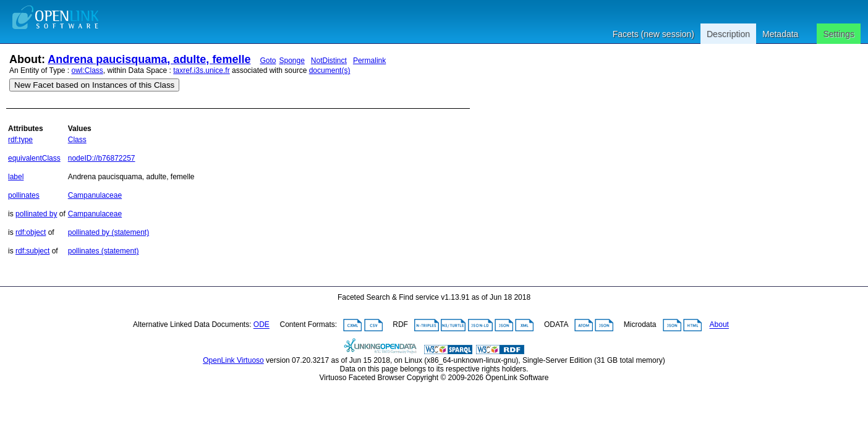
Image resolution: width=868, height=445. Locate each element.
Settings (839, 34)
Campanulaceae (95, 195)
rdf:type (20, 140)
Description (728, 34)
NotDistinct (329, 61)
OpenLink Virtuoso (233, 360)
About (719, 325)
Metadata (780, 34)
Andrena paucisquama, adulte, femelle (149, 59)
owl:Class (87, 70)
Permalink (369, 61)
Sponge (291, 61)
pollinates (24, 195)
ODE (262, 325)
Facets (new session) (653, 34)
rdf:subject (32, 251)
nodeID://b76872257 (102, 158)
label (16, 177)
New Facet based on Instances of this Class (94, 85)
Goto (268, 61)
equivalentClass (34, 158)
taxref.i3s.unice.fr (201, 70)
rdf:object (31, 232)
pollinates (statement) (104, 251)
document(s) (330, 70)
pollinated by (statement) (108, 232)
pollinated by (36, 214)
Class (77, 140)
